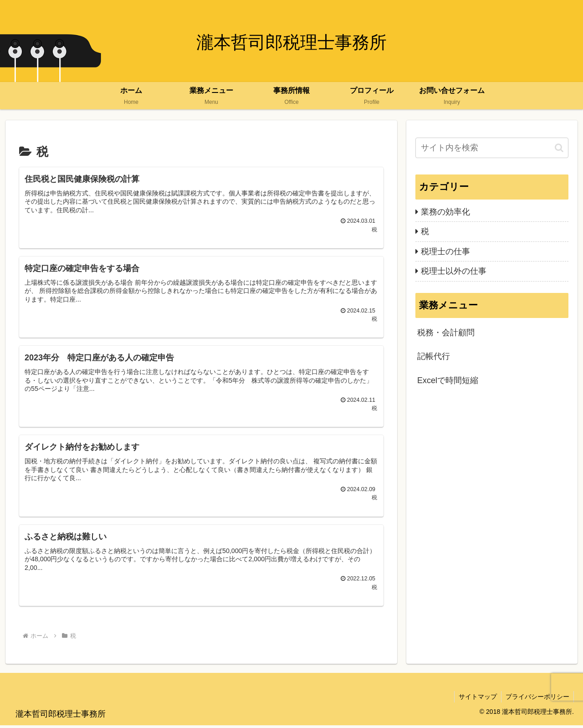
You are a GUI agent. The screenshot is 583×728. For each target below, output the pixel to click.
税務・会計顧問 (446, 333)
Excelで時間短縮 (448, 380)
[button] (559, 148)
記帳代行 (434, 356)
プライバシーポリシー (537, 700)
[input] (492, 148)
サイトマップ (476, 700)
